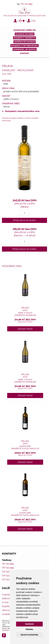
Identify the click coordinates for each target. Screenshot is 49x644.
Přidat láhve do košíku (24, 220)
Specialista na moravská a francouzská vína (25, 16)
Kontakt (25, 53)
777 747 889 (8, 580)
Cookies (6, 614)
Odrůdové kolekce (25, 42)
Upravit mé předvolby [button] (29, 635)
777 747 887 (8, 572)
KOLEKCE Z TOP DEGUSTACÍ (25, 46)
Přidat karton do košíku (24, 249)
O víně (5, 602)
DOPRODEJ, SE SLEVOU (25, 49)
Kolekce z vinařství (24, 38)
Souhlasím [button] (29, 624)
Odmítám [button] (29, 629)
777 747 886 (8, 568)
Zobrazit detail (25, 329)
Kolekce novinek (25, 34)
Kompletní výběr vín (25, 30)
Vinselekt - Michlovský (18, 70)
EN (34, 21)
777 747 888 (8, 576)
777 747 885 (26, 4)
